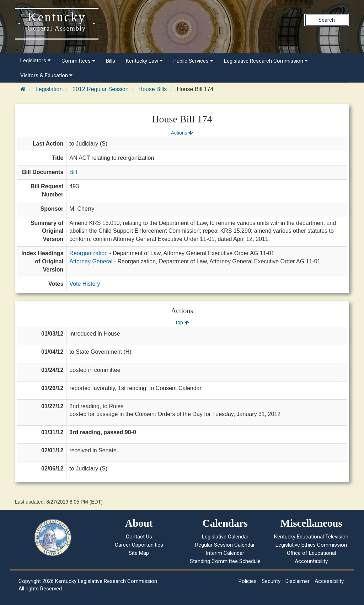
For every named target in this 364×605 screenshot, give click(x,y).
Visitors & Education (46, 75)
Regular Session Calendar (225, 545)
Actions (182, 133)
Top (182, 322)
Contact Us (139, 537)
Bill (73, 172)
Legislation (49, 89)
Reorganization (89, 253)
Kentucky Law (144, 61)
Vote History (85, 284)
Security (271, 581)
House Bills (152, 89)
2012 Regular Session (100, 89)
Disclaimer (298, 581)
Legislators (36, 60)
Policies (248, 581)
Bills (111, 61)
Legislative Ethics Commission (311, 545)
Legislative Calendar (225, 537)
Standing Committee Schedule (225, 561)
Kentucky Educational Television (311, 537)
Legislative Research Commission (266, 61)
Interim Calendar (225, 553)
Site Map (139, 553)
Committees (78, 61)
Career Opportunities (139, 545)
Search (327, 20)
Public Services (193, 61)
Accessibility (329, 581)
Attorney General (91, 261)
